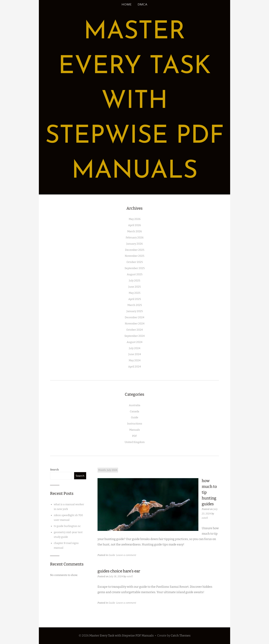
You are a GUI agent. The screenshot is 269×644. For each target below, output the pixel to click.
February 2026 (135, 238)
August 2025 (135, 274)
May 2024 (135, 360)
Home (127, 4)
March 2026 (134, 231)
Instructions (135, 424)
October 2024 (134, 330)
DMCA (143, 4)
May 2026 (135, 219)
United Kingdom (135, 442)
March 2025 (135, 305)
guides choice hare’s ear (119, 571)
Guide (135, 417)
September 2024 (134, 336)
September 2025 (135, 268)
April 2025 (135, 299)
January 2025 (135, 311)
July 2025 (134, 281)
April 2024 (134, 367)
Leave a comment (126, 555)
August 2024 (134, 342)
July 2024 (135, 348)
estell (205, 518)
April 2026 (134, 225)
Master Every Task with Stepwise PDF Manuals (135, 102)
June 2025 (134, 287)
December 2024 (134, 317)
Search (54, 470)
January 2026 (134, 244)
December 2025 (135, 250)
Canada (134, 411)
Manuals (135, 430)
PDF (134, 436)
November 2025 (134, 256)
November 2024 (135, 324)
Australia (135, 405)
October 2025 (135, 262)
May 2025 (134, 293)
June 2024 (135, 354)
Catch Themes (181, 635)
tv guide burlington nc (67, 526)
